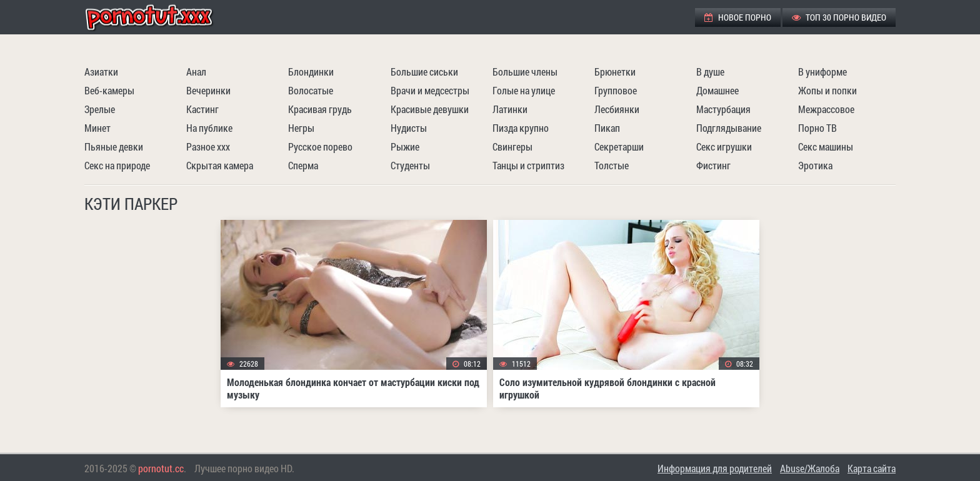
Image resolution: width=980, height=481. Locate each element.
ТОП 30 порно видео (839, 17)
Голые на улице (524, 90)
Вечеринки (208, 90)
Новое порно (738, 17)
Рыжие (405, 146)
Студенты (410, 165)
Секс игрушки (724, 146)
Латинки (510, 109)
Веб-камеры (109, 90)
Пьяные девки (114, 146)
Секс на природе (117, 165)
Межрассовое (826, 109)
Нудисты (409, 128)
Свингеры (512, 146)
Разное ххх (208, 146)
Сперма (303, 165)
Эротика (815, 165)
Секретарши (619, 146)
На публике (209, 128)
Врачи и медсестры (430, 90)
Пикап (607, 128)
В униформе (822, 72)
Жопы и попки (827, 90)
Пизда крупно (521, 128)
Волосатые (311, 90)
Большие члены (525, 72)
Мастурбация (723, 109)
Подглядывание (729, 128)
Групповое (616, 90)
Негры (301, 128)
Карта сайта (872, 468)
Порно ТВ (817, 128)
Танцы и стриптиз (528, 165)
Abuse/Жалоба (810, 468)
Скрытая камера (220, 165)
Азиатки (101, 72)
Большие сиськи (424, 72)
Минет (97, 128)
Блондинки (311, 72)
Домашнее (717, 90)
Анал (196, 72)
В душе (710, 72)
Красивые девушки (430, 109)
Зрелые (100, 109)
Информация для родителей (715, 468)
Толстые (612, 165)
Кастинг (202, 109)
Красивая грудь (320, 109)
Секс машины (826, 146)
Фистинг (713, 165)
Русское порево (320, 146)
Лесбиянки (617, 109)
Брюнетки (615, 72)
